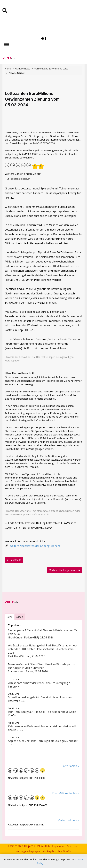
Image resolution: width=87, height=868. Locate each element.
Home (8, 69)
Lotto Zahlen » (70, 766)
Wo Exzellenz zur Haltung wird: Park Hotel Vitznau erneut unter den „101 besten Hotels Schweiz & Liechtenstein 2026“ (43, 649)
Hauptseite (14, 560)
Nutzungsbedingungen (28, 851)
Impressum (58, 846)
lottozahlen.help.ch (19, 179)
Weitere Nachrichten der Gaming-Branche (35, 546)
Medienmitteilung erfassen (64, 570)
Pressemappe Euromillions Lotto (51, 69)
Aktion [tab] (20, 617)
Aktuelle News (23, 69)
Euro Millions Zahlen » (66, 793)
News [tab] (9, 617)
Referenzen (73, 846)
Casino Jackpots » (69, 820)
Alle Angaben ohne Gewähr (57, 851)
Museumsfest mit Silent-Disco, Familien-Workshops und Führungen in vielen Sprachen (42, 666)
